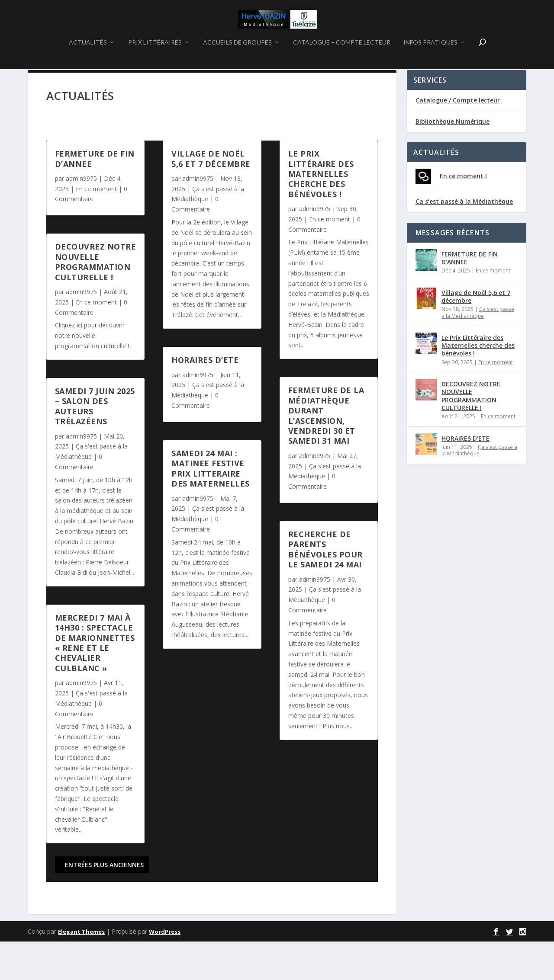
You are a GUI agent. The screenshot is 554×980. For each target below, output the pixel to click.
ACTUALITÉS (88, 64)
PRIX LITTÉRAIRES (155, 64)
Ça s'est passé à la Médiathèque (478, 351)
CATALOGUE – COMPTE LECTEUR (342, 64)
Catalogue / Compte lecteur (458, 139)
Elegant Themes (81, 970)
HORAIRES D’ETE (205, 398)
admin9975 (81, 217)
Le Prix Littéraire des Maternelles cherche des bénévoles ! (321, 212)
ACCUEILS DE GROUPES (237, 64)
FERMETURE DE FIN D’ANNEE (95, 197)
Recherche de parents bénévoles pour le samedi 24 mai (325, 588)
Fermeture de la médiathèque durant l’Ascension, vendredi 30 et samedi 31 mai (326, 454)
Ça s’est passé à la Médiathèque (464, 240)
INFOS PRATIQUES (430, 64)
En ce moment (96, 227)
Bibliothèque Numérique (453, 160)
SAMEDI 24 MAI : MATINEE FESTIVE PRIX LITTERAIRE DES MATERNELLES (211, 507)
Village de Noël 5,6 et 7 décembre (211, 197)
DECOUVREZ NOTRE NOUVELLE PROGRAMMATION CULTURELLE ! (96, 300)
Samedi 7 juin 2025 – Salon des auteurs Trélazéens (95, 445)
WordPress (165, 970)
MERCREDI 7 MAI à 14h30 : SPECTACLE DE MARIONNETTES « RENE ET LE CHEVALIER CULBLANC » (95, 681)
